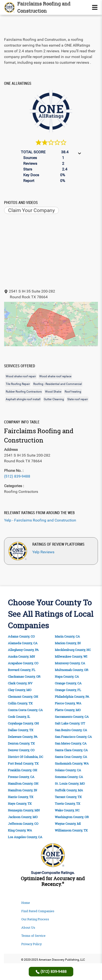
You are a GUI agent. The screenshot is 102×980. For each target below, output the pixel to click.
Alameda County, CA (23, 643)
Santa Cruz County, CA (71, 757)
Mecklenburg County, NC (73, 650)
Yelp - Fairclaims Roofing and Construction (40, 520)
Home (26, 903)
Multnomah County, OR (72, 670)
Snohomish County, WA (72, 764)
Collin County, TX (20, 703)
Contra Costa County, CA (25, 710)
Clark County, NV (20, 683)
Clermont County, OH (23, 697)
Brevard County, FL (22, 670)
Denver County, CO (21, 750)
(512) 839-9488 (17, 476)
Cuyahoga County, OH (23, 723)
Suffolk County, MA (69, 790)
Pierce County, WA (68, 703)
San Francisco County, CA (73, 737)
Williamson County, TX (71, 830)
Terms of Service (33, 936)
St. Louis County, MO (70, 784)
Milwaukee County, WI (71, 657)
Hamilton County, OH (23, 784)
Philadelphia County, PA (72, 697)
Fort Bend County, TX (23, 764)
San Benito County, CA (71, 730)
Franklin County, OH (23, 770)
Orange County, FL (68, 690)
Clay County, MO (20, 690)
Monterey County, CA (70, 663)
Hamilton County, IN (23, 790)
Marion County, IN (68, 643)
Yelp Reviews (43, 552)
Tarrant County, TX (68, 797)
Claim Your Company (31, 210)
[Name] (95, 7)
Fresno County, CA (21, 777)
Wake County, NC (67, 810)
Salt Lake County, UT (70, 723)
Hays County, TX (20, 804)
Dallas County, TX (21, 730)
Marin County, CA (67, 636)
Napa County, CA (67, 677)
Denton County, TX (21, 743)
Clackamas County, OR (24, 677)
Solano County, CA (68, 770)
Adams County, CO (21, 636)
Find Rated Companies (38, 911)
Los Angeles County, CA (25, 837)
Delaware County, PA (23, 737)
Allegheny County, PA (23, 650)
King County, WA (20, 830)
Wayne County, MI (68, 824)
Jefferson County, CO (23, 824)
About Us (28, 927)
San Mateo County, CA (71, 743)
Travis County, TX (68, 804)
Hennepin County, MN (24, 810)
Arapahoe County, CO (23, 663)
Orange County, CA (68, 683)
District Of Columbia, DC (25, 757)
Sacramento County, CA (72, 717)
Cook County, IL (19, 717)
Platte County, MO (68, 710)
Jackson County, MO (23, 817)
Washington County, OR (72, 817)
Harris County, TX (21, 797)
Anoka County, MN (21, 657)
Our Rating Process (35, 919)
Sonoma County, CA (69, 777)
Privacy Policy (31, 944)
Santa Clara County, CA (71, 750)
